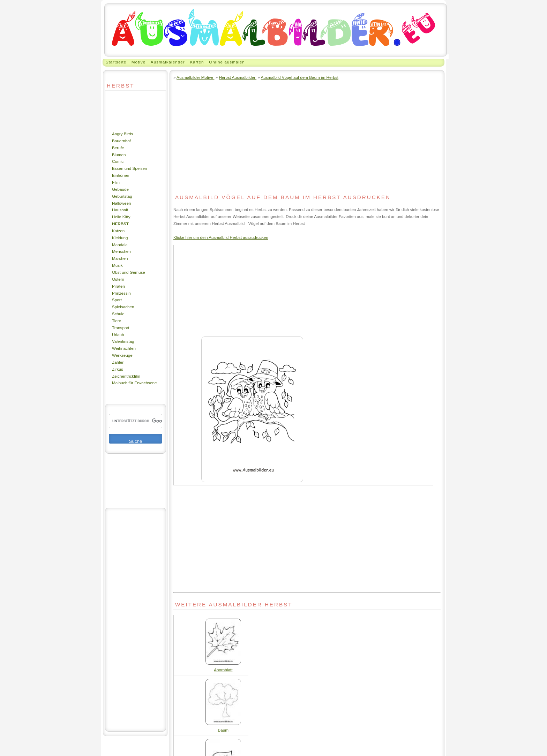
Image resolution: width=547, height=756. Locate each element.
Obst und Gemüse (129, 272)
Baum (223, 730)
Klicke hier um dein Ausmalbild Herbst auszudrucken (221, 237)
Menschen (121, 251)
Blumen (119, 155)
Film (116, 182)
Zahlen (118, 362)
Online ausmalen (227, 62)
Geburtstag (122, 196)
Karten (197, 62)
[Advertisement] (126, 111)
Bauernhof (121, 141)
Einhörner (121, 175)
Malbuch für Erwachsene (134, 383)
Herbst (120, 224)
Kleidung (120, 238)
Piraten (118, 286)
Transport (121, 328)
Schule (118, 314)
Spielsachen (123, 307)
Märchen (120, 258)
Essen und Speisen (130, 168)
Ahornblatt (223, 670)
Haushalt (120, 210)
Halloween (122, 203)
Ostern (118, 279)
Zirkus (118, 369)
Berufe (118, 148)
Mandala (120, 245)
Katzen (118, 231)
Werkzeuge (122, 355)
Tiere (117, 321)
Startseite (116, 62)
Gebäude (120, 189)
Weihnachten (124, 348)
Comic (118, 161)
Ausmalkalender (168, 62)
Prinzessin (121, 293)
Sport (117, 300)
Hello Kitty (121, 217)
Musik (117, 265)
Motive (138, 62)
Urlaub (118, 335)
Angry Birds (122, 134)
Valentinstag (123, 341)
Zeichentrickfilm (126, 376)
